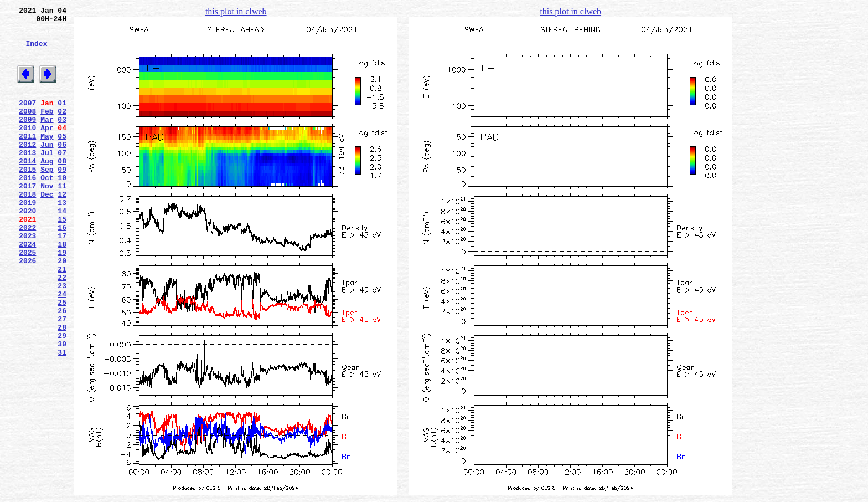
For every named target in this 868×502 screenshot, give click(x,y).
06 (62, 169)
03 (62, 139)
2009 (27, 139)
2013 (27, 179)
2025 (27, 299)
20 (62, 309)
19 (62, 299)
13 (62, 239)
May (47, 159)
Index (36, 52)
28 (62, 388)
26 (62, 368)
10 (62, 209)
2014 (27, 189)
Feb (47, 129)
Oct (47, 209)
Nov (47, 219)
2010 (27, 149)
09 (62, 199)
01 (62, 119)
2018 (27, 229)
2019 (27, 239)
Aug (47, 189)
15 (62, 259)
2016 (27, 209)
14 (62, 249)
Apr (47, 149)
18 (62, 289)
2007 (27, 119)
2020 (27, 249)
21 (62, 319)
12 (62, 229)
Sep (47, 199)
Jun (47, 169)
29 (62, 398)
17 (62, 279)
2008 (27, 129)
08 (62, 189)
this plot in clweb (236, 11)
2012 (27, 169)
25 (62, 358)
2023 (27, 279)
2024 (27, 289)
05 (62, 159)
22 (62, 329)
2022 (27, 269)
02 (62, 129)
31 (62, 418)
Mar (47, 139)
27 (62, 378)
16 (62, 269)
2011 (27, 159)
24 (62, 349)
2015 (27, 199)
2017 (27, 219)
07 (62, 179)
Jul (47, 179)
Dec (47, 229)
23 (62, 339)
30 (62, 408)
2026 (27, 309)
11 (62, 219)
